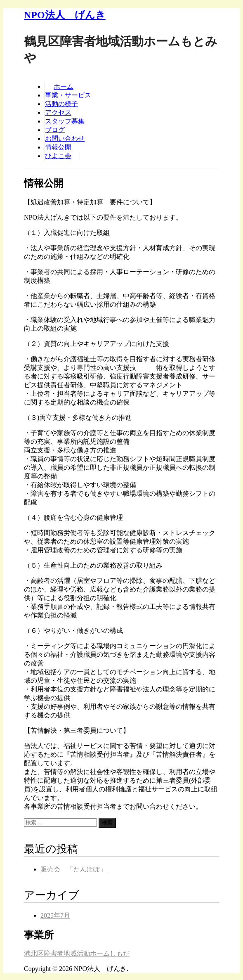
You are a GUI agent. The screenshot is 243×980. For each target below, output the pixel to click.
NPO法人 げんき (65, 15)
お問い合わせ (65, 138)
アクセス (58, 112)
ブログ (55, 130)
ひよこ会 (58, 156)
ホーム (64, 86)
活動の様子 (61, 104)
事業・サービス (68, 95)
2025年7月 (55, 915)
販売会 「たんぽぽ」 (73, 869)
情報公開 (58, 147)
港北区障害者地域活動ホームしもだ (77, 953)
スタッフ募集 (65, 121)
